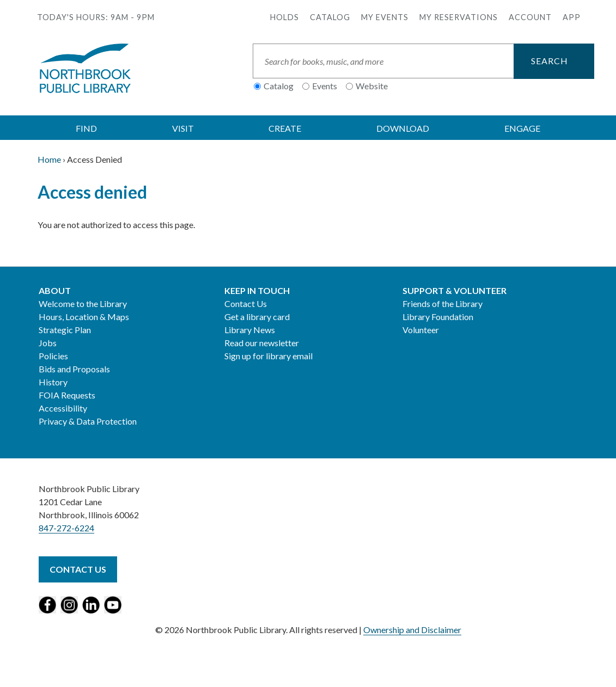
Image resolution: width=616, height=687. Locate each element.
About (55, 290)
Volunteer (421, 330)
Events (325, 86)
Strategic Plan (65, 330)
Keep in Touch (257, 290)
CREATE (285, 128)
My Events (385, 17)
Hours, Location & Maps (84, 317)
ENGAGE (522, 128)
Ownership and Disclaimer (412, 630)
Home (49, 159)
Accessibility (63, 408)
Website (372, 86)
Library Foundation (438, 317)
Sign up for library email (269, 356)
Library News (250, 330)
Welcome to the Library (83, 303)
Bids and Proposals (74, 369)
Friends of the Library (443, 303)
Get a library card (257, 317)
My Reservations (459, 17)
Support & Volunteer (455, 290)
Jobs (48, 343)
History (53, 382)
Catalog (330, 17)
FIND (86, 128)
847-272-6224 (66, 528)
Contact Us (246, 303)
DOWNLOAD (403, 128)
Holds (285, 17)
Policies (53, 356)
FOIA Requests (67, 395)
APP (572, 17)
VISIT (183, 128)
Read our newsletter (262, 343)
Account (530, 17)
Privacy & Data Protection (88, 421)
